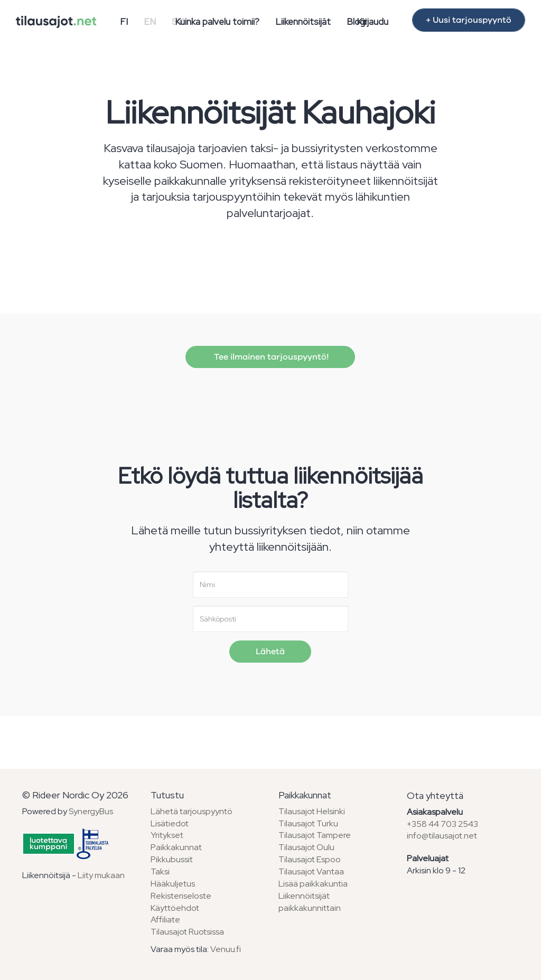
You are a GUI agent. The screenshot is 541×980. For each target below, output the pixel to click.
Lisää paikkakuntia (313, 884)
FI (124, 22)
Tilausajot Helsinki (312, 811)
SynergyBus (91, 811)
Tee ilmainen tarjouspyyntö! (270, 357)
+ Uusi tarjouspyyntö (469, 20)
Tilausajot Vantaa (311, 871)
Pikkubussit (172, 859)
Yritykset (167, 835)
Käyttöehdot (175, 908)
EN (150, 22)
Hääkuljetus (173, 884)
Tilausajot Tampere (315, 835)
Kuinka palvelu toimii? (217, 22)
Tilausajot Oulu (306, 847)
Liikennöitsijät (303, 22)
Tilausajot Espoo (310, 859)
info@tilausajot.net (442, 836)
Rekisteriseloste (181, 896)
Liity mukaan (101, 875)
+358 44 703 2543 (442, 824)
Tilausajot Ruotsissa (187, 932)
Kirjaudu (372, 22)
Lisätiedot (170, 823)
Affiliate (165, 920)
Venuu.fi (226, 949)
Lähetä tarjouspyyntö (192, 811)
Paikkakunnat (176, 847)
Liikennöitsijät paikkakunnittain (310, 902)
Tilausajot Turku (308, 823)
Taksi (160, 871)
